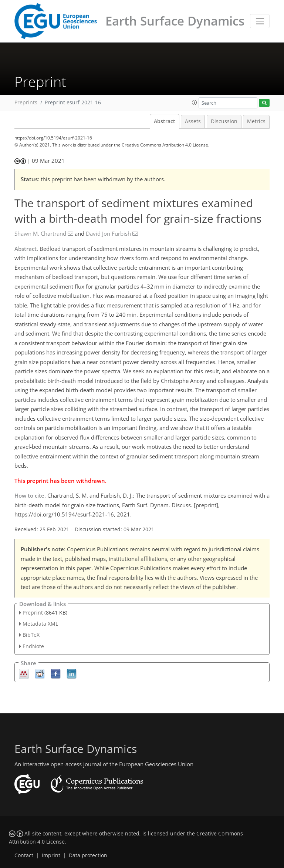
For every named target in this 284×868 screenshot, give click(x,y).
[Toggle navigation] (260, 21)
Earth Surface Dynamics (175, 21)
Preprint (33, 613)
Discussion (224, 121)
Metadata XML (40, 624)
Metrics (256, 121)
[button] (195, 102)
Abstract (165, 121)
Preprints (26, 102)
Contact (24, 855)
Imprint (51, 855)
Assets (193, 121)
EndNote (33, 646)
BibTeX (31, 635)
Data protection (88, 855)
